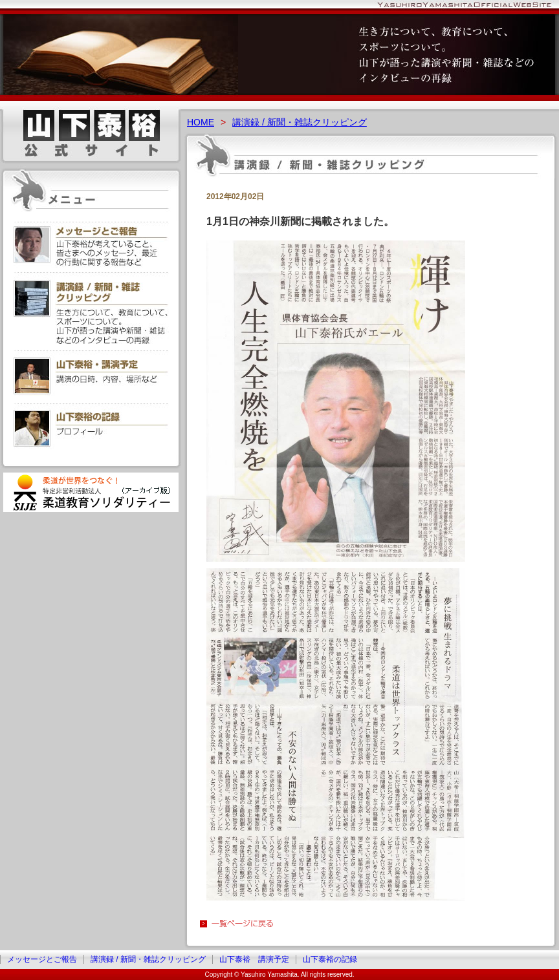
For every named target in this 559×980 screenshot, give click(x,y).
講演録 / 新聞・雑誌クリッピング (300, 122)
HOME (201, 122)
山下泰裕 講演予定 (254, 959)
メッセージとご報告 (42, 959)
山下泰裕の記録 (330, 959)
